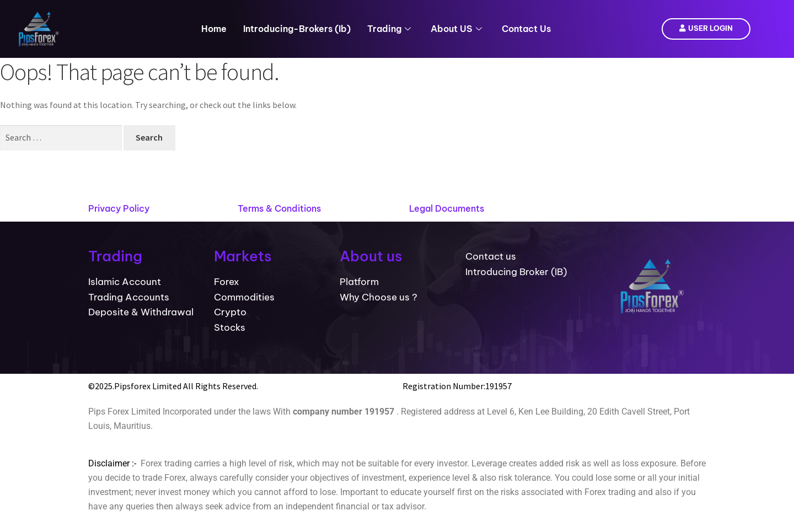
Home (214, 29)
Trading (389, 29)
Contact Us (526, 29)
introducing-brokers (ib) (297, 29)
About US (456, 29)
